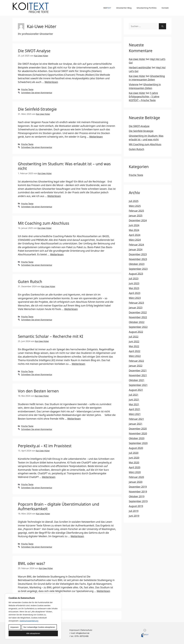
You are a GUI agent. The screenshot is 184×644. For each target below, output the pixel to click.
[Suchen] (162, 26)
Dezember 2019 (138, 487)
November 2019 (138, 492)
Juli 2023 (134, 279)
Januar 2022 (136, 366)
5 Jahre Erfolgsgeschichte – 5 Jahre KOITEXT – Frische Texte (144, 97)
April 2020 (135, 467)
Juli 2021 (134, 395)
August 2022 (136, 332)
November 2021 (138, 375)
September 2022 (138, 327)
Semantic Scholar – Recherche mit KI (51, 336)
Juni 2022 (134, 341)
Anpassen (15, 627)
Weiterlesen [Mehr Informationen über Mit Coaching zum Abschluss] (57, 254)
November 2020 (138, 433)
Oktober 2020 (137, 438)
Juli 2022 (134, 337)
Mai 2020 (134, 463)
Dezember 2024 (138, 220)
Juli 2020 (134, 453)
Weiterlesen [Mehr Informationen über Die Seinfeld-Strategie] (96, 137)
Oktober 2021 (137, 380)
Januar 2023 (136, 308)
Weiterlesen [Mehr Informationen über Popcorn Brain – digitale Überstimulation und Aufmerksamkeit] (77, 536)
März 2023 (135, 298)
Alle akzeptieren (33, 633)
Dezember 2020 (138, 429)
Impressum (74, 630)
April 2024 (135, 235)
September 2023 (138, 269)
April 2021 (135, 409)
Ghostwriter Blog (124, 8)
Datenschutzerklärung (29, 621)
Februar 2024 (136, 245)
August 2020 (136, 448)
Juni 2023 (134, 283)
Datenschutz (87, 630)
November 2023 (138, 259)
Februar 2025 (136, 211)
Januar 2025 (136, 216)
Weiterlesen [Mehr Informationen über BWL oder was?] (103, 591)
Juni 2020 (134, 458)
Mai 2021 (134, 404)
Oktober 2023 (137, 264)
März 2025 (135, 206)
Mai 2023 (134, 288)
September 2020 (138, 443)
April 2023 (135, 293)
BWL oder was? (31, 563)
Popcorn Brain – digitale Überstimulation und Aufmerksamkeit (59, 506)
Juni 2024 (134, 225)
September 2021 (138, 385)
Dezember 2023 (138, 254)
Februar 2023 (136, 303)
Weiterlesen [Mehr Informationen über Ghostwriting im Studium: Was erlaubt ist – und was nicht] (54, 196)
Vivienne (134, 84)
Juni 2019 (134, 516)
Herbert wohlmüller (140, 68)
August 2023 (136, 274)
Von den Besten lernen (38, 391)
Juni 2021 (134, 400)
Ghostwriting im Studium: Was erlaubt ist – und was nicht (64, 166)
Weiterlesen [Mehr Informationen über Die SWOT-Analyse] (51, 82)
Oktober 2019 (137, 496)
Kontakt (165, 8)
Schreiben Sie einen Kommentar (37, 93)
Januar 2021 (136, 424)
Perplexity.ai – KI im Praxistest (45, 446)
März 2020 (135, 472)
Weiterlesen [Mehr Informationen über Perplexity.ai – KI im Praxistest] (49, 477)
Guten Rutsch (30, 282)
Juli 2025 (134, 201)
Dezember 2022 (138, 312)
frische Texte (27, 89)
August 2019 (136, 506)
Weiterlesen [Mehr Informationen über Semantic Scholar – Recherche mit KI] (79, 364)
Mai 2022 (134, 346)
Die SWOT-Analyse (34, 51)
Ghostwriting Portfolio (147, 8)
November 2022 (138, 317)
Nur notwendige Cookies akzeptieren (39, 627)
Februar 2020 (136, 477)
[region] (33, 616)
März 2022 (135, 356)
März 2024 (135, 240)
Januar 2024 (136, 249)
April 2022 (135, 351)
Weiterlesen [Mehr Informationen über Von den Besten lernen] (74, 419)
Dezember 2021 (138, 371)
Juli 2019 (134, 511)
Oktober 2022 (137, 322)
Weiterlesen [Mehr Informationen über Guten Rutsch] (71, 309)
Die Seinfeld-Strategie (37, 109)
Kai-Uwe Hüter (137, 59)
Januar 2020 (136, 482)
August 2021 (136, 390)
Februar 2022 (136, 361)
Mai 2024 (134, 230)
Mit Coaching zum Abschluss (44, 223)
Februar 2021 (136, 419)
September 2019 (138, 501)
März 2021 (135, 414)
